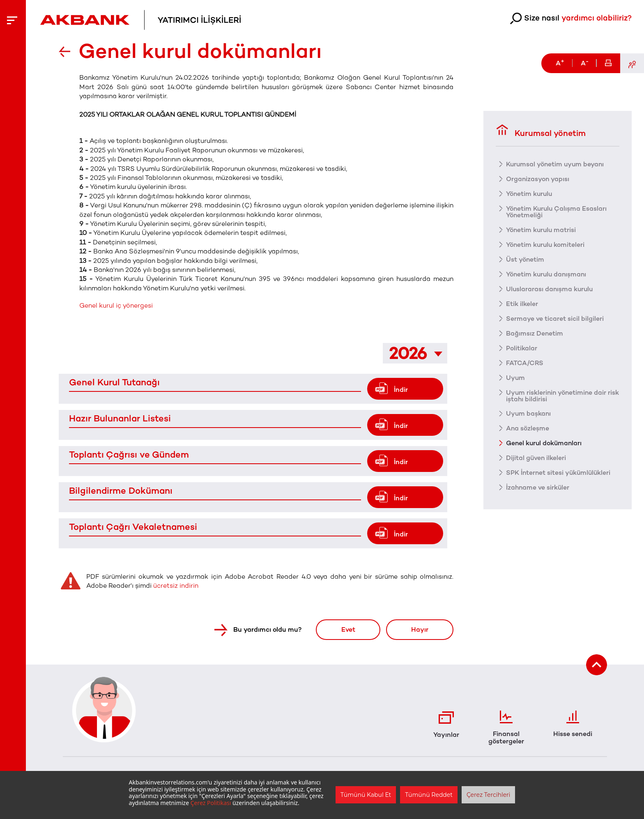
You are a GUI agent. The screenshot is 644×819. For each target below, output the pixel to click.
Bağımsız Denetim (535, 333)
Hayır (419, 629)
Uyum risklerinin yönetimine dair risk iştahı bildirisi (557, 395)
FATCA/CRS (525, 362)
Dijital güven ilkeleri (536, 458)
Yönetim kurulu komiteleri (546, 244)
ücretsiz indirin (176, 585)
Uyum (516, 377)
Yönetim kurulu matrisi (542, 229)
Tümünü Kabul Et (366, 795)
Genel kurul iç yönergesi (116, 305)
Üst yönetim (525, 259)
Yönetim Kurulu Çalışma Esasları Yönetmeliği (557, 211)
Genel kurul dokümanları (545, 443)
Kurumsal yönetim (541, 130)
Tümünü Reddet (429, 795)
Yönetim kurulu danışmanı (547, 274)
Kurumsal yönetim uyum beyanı (556, 163)
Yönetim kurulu (530, 193)
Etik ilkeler (522, 303)
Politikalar (522, 347)
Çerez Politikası (211, 803)
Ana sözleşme (528, 428)
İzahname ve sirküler (538, 487)
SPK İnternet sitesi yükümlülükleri (559, 472)
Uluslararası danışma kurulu (550, 288)
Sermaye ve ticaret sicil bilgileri (555, 318)
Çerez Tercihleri (488, 795)
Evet (347, 629)
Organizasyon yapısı (538, 178)
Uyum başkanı (529, 413)
